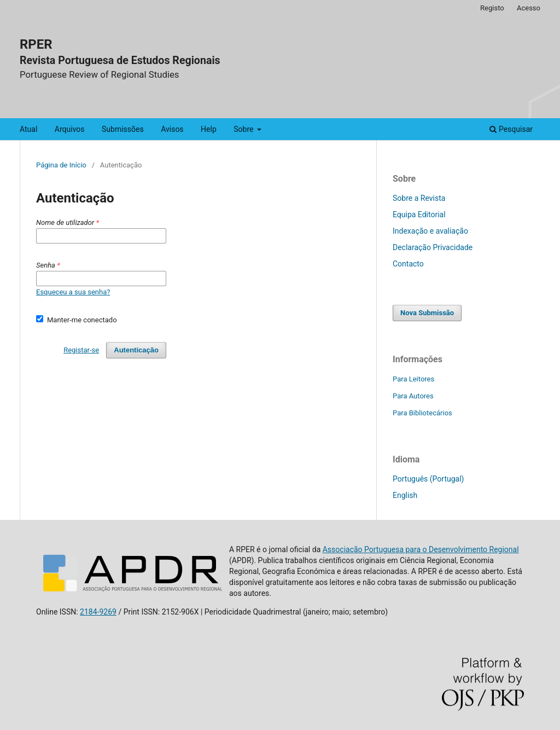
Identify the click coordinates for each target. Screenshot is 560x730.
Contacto (408, 264)
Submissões (123, 129)
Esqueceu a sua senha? (73, 292)
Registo (492, 8)
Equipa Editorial (419, 215)
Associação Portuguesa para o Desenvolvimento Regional (421, 549)
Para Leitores (413, 379)
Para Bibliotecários (422, 413)
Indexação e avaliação (430, 231)
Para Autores (413, 396)
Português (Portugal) (428, 479)
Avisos (172, 129)
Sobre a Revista (419, 198)
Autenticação (136, 350)
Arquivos (70, 129)
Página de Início (61, 165)
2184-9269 (98, 612)
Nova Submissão (427, 313)
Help (209, 129)
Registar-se (81, 350)
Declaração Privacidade (433, 247)
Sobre (244, 129)
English (405, 495)
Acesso (529, 8)
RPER (36, 44)
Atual (28, 129)
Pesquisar (511, 129)
